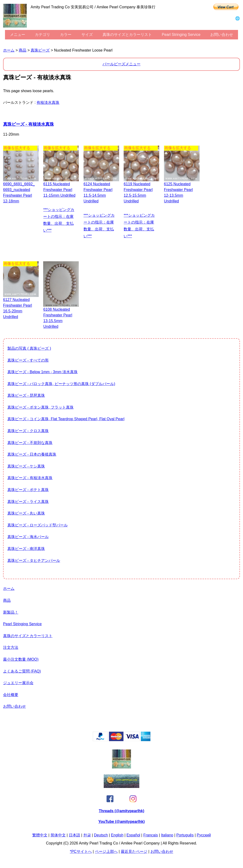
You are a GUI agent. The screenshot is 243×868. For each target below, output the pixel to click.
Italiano (167, 835)
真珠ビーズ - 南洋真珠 (26, 549)
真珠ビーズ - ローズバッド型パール (37, 525)
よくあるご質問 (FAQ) (22, 671)
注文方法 (11, 647)
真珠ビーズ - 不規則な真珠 (30, 443)
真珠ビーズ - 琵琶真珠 (26, 395)
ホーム (9, 50)
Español (133, 835)
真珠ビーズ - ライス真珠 (28, 502)
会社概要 (11, 695)
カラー (66, 35)
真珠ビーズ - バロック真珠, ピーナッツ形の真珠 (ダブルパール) (61, 384)
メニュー (18, 35)
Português (185, 835)
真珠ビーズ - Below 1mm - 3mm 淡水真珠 (42, 372)
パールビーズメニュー (121, 64)
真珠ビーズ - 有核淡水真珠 (28, 124)
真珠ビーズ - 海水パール (28, 537)
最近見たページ (134, 851)
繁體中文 (40, 835)
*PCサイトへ (81, 851)
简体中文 (58, 835)
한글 (87, 835)
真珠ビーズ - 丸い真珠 (26, 513)
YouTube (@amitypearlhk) (121, 822)
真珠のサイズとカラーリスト (127, 35)
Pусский (204, 835)
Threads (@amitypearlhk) (121, 811)
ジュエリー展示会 (18, 683)
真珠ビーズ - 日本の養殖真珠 (32, 454)
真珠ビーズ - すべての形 (28, 360)
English (117, 835)
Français (151, 835)
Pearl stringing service (181, 35)
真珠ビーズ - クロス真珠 (28, 431)
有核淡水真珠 (48, 103)
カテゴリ (42, 35)
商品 (23, 50)
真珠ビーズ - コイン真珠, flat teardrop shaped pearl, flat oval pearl (66, 419)
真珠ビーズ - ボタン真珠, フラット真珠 (40, 407)
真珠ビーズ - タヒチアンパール (34, 560)
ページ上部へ (106, 851)
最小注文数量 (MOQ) (21, 659)
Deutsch (101, 835)
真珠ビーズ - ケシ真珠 (26, 466)
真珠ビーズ (40, 50)
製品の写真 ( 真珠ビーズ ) (29, 348)
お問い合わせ (222, 35)
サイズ (87, 35)
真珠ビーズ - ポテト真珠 (28, 490)
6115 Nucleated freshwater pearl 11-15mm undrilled (59, 190)
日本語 (75, 835)
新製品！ (11, 612)
